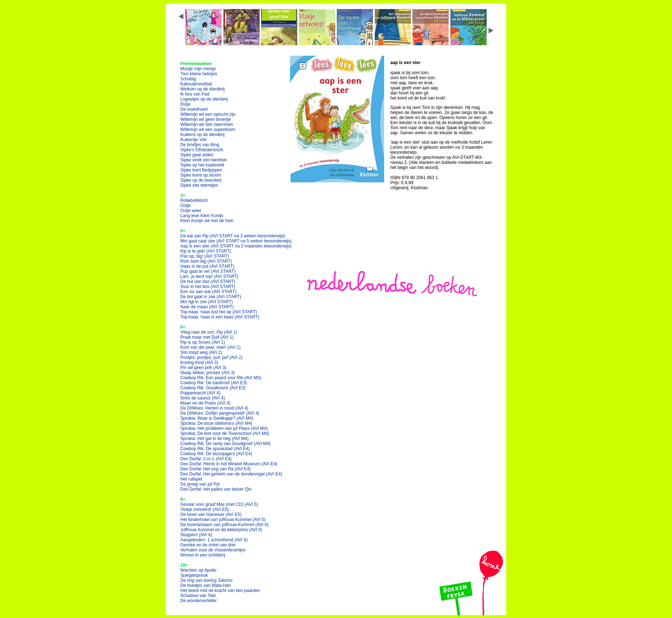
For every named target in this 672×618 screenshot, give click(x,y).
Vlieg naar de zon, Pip (209, 332)
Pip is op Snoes (203, 342)
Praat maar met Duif (207, 337)
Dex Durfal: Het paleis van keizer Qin (216, 489)
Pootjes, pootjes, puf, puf (211, 357)
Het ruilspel (191, 479)
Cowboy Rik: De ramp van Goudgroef (225, 444)
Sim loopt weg (201, 352)
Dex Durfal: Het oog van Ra (216, 469)
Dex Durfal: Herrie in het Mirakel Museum (229, 464)
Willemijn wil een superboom (208, 130)
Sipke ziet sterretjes (199, 185)
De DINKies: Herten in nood (214, 408)
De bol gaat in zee (211, 297)
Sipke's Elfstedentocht (202, 150)
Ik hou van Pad (195, 94)
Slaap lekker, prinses (208, 373)
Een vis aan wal (208, 292)
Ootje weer (191, 211)
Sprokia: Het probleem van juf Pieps (224, 428)
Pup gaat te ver (208, 271)
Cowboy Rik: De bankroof (214, 383)
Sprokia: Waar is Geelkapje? (217, 418)
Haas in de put (207, 266)
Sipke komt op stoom (201, 175)
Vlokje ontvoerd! (205, 509)
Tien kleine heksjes (199, 74)
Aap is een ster (236, 246)
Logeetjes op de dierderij (204, 99)
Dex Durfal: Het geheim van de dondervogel (231, 474)
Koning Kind (199, 363)
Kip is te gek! (206, 251)
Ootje (186, 206)
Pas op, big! (205, 256)
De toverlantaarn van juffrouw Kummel (224, 525)
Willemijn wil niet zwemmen (207, 124)
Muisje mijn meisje (198, 69)
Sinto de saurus (203, 398)
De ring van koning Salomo (206, 580)
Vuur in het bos (208, 287)
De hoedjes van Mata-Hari (205, 585)
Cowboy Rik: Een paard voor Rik (221, 378)
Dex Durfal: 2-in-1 (206, 459)
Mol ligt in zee (207, 302)
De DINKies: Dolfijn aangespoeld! (220, 413)
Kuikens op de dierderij (202, 135)
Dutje (185, 104)
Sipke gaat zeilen (197, 155)
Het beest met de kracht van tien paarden (220, 591)
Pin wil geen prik (203, 368)
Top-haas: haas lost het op (219, 312)
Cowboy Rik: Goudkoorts (213, 388)
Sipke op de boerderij (201, 180)
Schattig (188, 79)
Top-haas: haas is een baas (220, 317)
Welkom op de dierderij (203, 89)
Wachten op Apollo (198, 570)
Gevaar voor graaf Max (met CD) (219, 504)
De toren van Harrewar (211, 515)
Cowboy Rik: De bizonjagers (216, 454)
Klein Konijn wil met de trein (207, 221)
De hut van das (208, 282)
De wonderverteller (199, 601)
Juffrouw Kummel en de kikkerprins (221, 530)
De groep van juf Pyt (200, 484)
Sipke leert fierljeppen (201, 170)
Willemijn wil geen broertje (205, 119)
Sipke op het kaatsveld (202, 165)
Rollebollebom (194, 200)
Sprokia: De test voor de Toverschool (225, 433)
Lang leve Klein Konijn (202, 216)
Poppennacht (200, 393)
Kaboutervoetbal (196, 84)
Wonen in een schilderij (203, 555)
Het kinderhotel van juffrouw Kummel (223, 520)
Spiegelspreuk (194, 575)
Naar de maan (207, 307)
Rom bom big (206, 261)
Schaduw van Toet (198, 596)
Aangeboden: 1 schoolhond (214, 540)
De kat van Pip (233, 236)
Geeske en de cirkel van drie (208, 545)
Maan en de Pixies (205, 403)
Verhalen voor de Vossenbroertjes (213, 550)
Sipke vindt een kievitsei (203, 160)
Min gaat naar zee (236, 241)
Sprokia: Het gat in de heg (215, 439)
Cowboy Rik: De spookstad (215, 449)
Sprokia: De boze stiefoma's (216, 423)
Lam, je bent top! (209, 276)
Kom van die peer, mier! (211, 347)
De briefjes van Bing (200, 145)
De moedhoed (194, 109)
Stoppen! (196, 535)
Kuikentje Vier (194, 140)
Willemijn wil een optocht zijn (208, 114)
